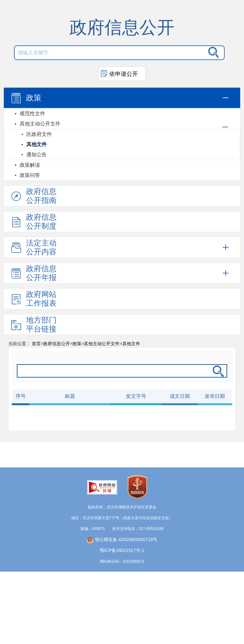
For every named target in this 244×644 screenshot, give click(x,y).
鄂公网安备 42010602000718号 (122, 546)
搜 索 (212, 53)
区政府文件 (39, 134)
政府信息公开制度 (33, 221)
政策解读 (30, 165)
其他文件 (37, 144)
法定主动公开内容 (33, 247)
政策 (26, 98)
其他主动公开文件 (40, 124)
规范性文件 (32, 114)
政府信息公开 (57, 344)
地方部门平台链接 (33, 324)
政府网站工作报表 (33, 299)
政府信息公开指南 (33, 196)
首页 (36, 344)
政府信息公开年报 (33, 273)
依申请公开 (124, 74)
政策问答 (30, 175)
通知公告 (37, 154)
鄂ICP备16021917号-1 (122, 556)
